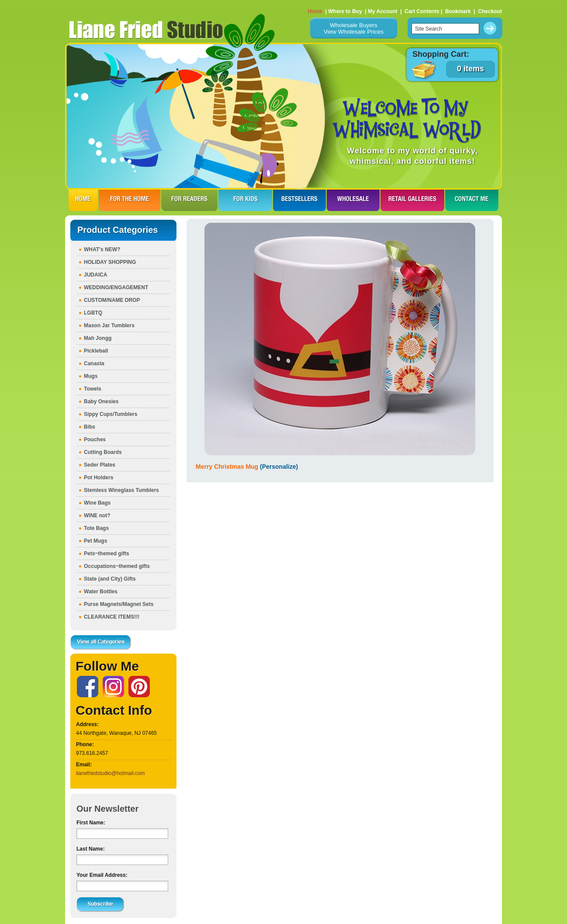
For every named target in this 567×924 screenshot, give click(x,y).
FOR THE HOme (130, 200)
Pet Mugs (95, 541)
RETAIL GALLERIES (412, 200)
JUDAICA (95, 275)
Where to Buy (345, 11)
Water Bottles (101, 592)
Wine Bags (97, 503)
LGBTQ (93, 313)
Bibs (90, 427)
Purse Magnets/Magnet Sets (119, 604)
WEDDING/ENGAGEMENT (116, 287)
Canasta (94, 363)
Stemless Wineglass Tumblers (121, 490)
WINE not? (97, 516)
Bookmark (458, 11)
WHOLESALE (353, 200)
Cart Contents (422, 11)
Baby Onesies (101, 401)
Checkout (490, 11)
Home (315, 11)
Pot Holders (99, 478)
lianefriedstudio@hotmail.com (111, 773)
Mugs (91, 376)
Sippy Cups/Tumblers (111, 414)
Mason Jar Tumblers (109, 325)
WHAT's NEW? (102, 249)
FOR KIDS (245, 200)
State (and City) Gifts (110, 579)
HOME (83, 200)
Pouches (95, 440)
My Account (383, 11)
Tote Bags (96, 528)
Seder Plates (100, 465)
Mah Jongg (98, 338)
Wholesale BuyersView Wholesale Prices (354, 28)
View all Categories (101, 643)
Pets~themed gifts (107, 554)
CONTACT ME (472, 200)
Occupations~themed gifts (117, 566)
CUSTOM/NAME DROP (112, 300)
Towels (93, 389)
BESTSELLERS (299, 200)
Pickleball (96, 351)
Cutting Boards (103, 452)
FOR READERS (189, 200)
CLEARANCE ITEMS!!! (112, 617)
